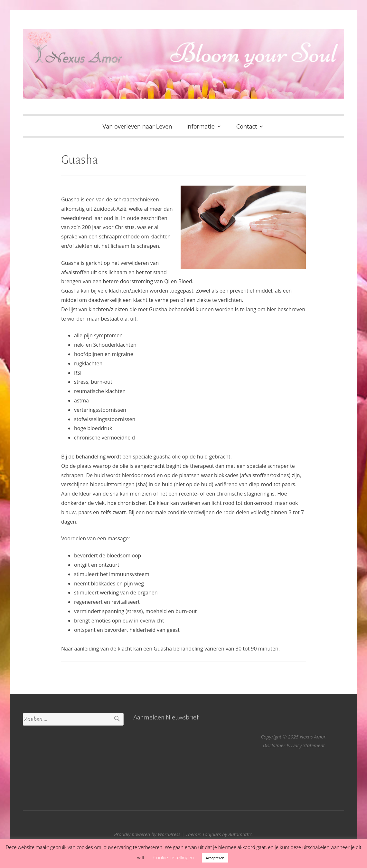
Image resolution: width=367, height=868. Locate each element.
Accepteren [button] (215, 858)
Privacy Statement (306, 745)
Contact (247, 126)
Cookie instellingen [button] (174, 857)
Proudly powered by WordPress (147, 834)
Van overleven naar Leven (137, 126)
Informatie (201, 126)
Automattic (240, 834)
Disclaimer (274, 745)
